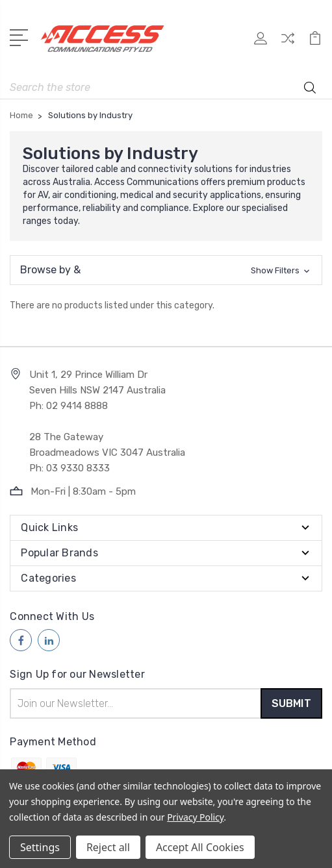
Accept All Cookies (200, 847)
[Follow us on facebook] (21, 640)
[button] (166, 270)
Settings (40, 847)
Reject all (108, 847)
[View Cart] (315, 43)
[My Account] (261, 43)
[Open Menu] (21, 36)
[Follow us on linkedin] (49, 640)
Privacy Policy (195, 817)
